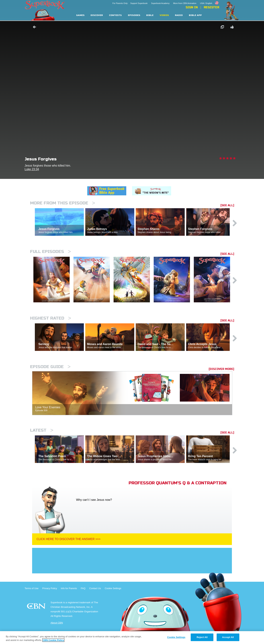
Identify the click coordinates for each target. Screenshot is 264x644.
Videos (164, 15)
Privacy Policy (50, 588)
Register (211, 7)
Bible (150, 15)
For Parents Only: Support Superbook (130, 3)
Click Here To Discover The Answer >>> (68, 539)
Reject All (202, 637)
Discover (97, 15)
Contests (115, 15)
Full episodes (51, 252)
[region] (132, 638)
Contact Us (95, 588)
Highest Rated (51, 318)
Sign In (192, 7)
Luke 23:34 (32, 169)
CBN (37, 607)
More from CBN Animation (185, 3)
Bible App (195, 15)
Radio (179, 15)
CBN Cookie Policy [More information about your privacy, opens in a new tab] (53, 640)
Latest (42, 430)
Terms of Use (32, 588)
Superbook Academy (160, 3)
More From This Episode (63, 203)
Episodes (134, 15)
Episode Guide (50, 367)
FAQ (83, 588)
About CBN (57, 623)
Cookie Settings (113, 588)
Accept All (228, 637)
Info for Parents (69, 588)
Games (80, 15)
